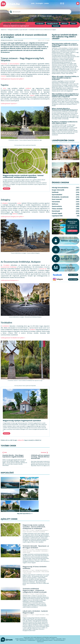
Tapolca (32, 95)
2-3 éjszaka (40, 23)
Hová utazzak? (37, 551)
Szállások (55, 192)
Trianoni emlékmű (26, 511)
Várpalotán (4, 64)
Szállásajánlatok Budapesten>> (10, 280)
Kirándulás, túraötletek (39, 532)
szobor (19, 203)
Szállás (53, 639)
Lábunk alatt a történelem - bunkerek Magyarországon (35, 612)
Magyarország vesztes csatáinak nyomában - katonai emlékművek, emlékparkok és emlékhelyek (23, 176)
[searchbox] (40, 12)
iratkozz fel (21, 440)
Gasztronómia (57, 206)
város (5, 88)
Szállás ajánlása (19, 639)
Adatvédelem (23, 640)
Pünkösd (56, 26)
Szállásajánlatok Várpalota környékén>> (12, 79)
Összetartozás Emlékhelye (9, 267)
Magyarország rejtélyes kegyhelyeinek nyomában (22, 421)
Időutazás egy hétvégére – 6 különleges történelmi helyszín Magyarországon (65, 156)
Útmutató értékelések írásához (45, 640)
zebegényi (5, 203)
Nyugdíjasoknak (53, 23)
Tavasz (73, 23)
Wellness (64, 23)
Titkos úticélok (45, 572)
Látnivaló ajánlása (40, 639)
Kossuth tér (43, 269)
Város (64, 639)
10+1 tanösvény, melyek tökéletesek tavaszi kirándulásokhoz (62, 173)
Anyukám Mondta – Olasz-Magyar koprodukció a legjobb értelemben (13, 456)
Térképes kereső (46, 16)
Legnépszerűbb (56, 151)
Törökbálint (23, 499)
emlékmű (28, 88)
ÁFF (17, 640)
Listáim (46, 3)
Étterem (48, 639)
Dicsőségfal (39, 3)
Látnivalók (59, 639)
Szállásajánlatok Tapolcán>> (9, 104)
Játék (33, 3)
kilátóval (15, 214)
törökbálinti (6, 326)
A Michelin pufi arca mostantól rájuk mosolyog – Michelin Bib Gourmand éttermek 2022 (42, 457)
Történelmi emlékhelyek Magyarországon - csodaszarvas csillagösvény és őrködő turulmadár (35, 590)
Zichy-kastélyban (14, 64)
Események (56, 211)
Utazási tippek (26, 552)
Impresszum (40, 642)
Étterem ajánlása (29, 639)
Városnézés (44, 551)
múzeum (3, 76)
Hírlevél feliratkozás (59, 640)
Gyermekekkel (57, 195)
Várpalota (4, 511)
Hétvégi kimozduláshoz (7, 40)
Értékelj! (33, 16)
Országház (6, 265)
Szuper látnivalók (19, 40)
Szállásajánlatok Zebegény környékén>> (12, 217)
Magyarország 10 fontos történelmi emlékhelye (35, 567)
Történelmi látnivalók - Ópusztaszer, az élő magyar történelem (36, 547)
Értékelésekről (32, 640)
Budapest (4, 487)
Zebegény (4, 499)
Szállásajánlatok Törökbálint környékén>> (13, 338)
